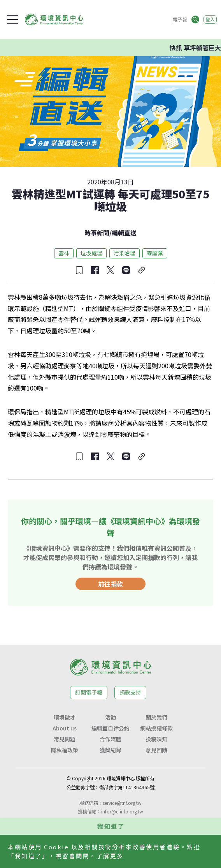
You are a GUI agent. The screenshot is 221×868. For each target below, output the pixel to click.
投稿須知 (156, 739)
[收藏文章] (79, 270)
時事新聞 (97, 233)
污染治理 (125, 253)
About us (65, 728)
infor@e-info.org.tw (122, 811)
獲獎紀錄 (110, 750)
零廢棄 (155, 253)
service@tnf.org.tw (122, 803)
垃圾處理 (91, 253)
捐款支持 (130, 692)
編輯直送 (124, 233)
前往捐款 (110, 584)
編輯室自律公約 (110, 728)
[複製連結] (142, 270)
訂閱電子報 (89, 692)
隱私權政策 (65, 750)
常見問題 (65, 739)
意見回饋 (156, 750)
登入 (210, 19)
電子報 (180, 19)
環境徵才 (65, 717)
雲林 (64, 253)
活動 (110, 717)
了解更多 (110, 856)
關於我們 (156, 717)
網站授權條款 (156, 728)
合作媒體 (110, 739)
